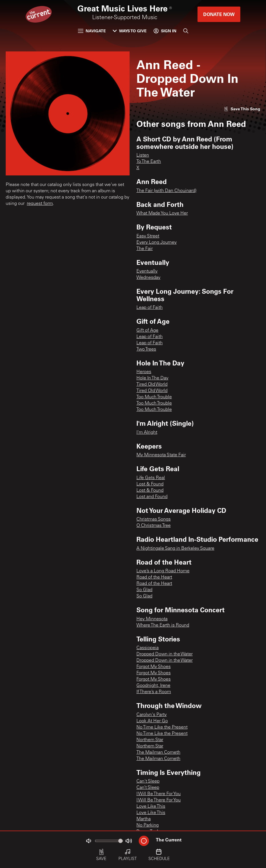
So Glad (144, 590)
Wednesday (148, 278)
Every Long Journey (157, 243)
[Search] (186, 31)
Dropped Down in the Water (165, 654)
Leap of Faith (150, 308)
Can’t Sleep (148, 788)
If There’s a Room (154, 692)
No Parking (148, 825)
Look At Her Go (152, 721)
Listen (143, 155)
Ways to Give (130, 31)
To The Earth (149, 162)
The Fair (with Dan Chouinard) (166, 191)
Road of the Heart (154, 577)
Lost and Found (152, 497)
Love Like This (151, 807)
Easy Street (148, 236)
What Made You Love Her (162, 213)
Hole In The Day (152, 378)
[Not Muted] (88, 841)
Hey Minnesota (152, 619)
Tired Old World (152, 385)
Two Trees (146, 349)
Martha (144, 819)
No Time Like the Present (162, 727)
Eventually (147, 271)
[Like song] (242, 109)
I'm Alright (147, 433)
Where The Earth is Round (163, 625)
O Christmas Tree (154, 526)
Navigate (92, 31)
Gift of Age (147, 331)
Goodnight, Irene (153, 686)
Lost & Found (150, 484)
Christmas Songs (154, 519)
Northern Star (150, 740)
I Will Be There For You (159, 794)
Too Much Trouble (154, 397)
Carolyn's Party (152, 715)
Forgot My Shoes (154, 667)
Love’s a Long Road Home (163, 571)
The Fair (145, 249)
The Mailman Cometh (158, 753)
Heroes (144, 372)
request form (40, 204)
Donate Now (219, 14)
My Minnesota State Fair (161, 455)
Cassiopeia (148, 648)
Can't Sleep (148, 781)
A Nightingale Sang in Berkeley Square (175, 549)
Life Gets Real (151, 478)
